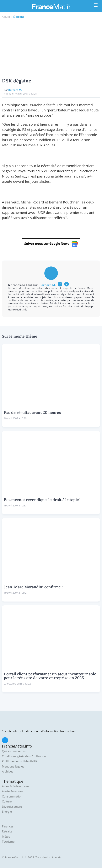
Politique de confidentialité (20, 761)
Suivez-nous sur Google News (51, 244)
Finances (8, 826)
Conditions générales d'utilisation (24, 756)
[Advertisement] (51, 48)
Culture (7, 801)
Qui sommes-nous (14, 751)
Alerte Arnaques (12, 791)
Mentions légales (13, 766)
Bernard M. (15, 90)
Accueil (6, 17)
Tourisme (8, 842)
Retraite (7, 831)
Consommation (12, 796)
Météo (6, 837)
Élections (19, 17)
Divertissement (12, 807)
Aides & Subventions (16, 786)
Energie (7, 812)
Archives (8, 771)
